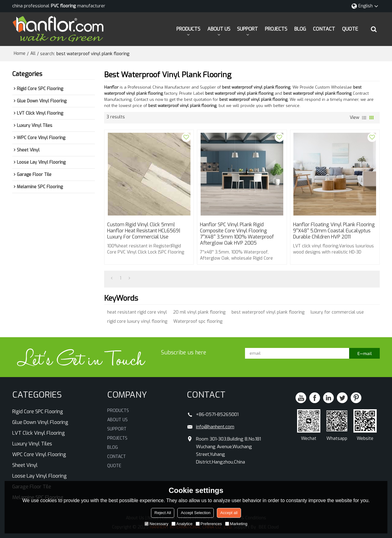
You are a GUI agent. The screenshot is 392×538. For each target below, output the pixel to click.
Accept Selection (196, 513)
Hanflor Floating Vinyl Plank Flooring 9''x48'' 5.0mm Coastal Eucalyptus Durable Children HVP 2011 (334, 231)
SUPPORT (247, 29)
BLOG (300, 29)
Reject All (163, 513)
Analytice (182, 524)
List (364, 118)
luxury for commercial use (337, 312)
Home (20, 53)
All (33, 53)
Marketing (236, 524)
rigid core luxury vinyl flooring (137, 321)
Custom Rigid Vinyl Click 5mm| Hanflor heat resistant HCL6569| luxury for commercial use (144, 231)
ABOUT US (219, 29)
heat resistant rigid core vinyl (137, 312)
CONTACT (324, 29)
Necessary (156, 524)
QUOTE (350, 29)
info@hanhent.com (215, 427)
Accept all (229, 513)
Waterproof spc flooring (198, 321)
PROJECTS (276, 29)
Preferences (209, 524)
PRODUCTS (188, 29)
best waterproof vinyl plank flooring (268, 312)
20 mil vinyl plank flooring (199, 312)
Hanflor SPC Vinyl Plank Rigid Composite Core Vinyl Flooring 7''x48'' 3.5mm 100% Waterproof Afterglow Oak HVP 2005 (237, 234)
